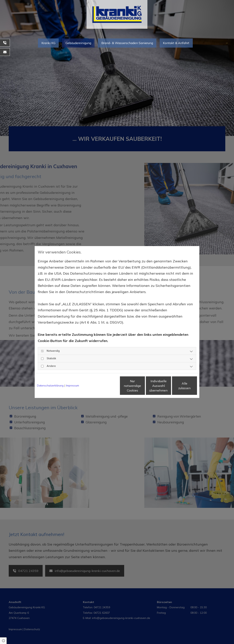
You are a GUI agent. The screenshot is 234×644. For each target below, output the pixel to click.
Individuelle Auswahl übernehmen (142, 386)
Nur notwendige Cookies (106, 386)
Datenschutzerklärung (50, 386)
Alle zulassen (179, 386)
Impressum (73, 386)
